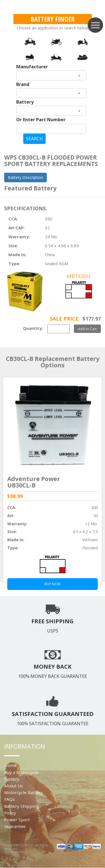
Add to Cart (87, 329)
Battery (25, 102)
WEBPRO (21, 852)
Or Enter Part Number (41, 120)
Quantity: (33, 328)
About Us (14, 786)
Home (10, 765)
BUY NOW (53, 584)
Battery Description (25, 177)
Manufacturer (32, 67)
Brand (23, 84)
